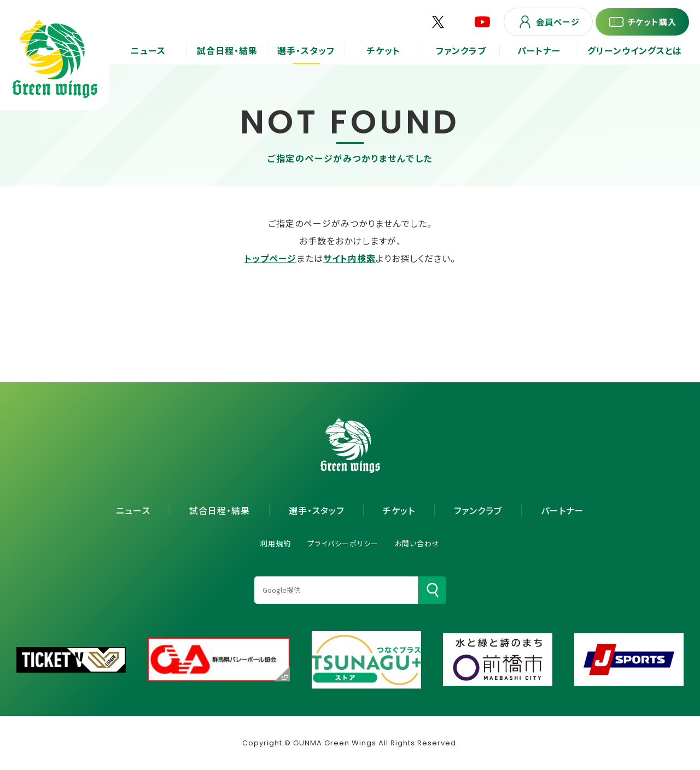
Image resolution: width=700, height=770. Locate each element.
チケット (399, 510)
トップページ (270, 258)
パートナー (562, 510)
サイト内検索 (349, 258)
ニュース (133, 510)
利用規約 (276, 543)
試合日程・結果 (220, 510)
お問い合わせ (417, 543)
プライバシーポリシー (343, 543)
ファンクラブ (478, 510)
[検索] (433, 590)
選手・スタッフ (316, 510)
